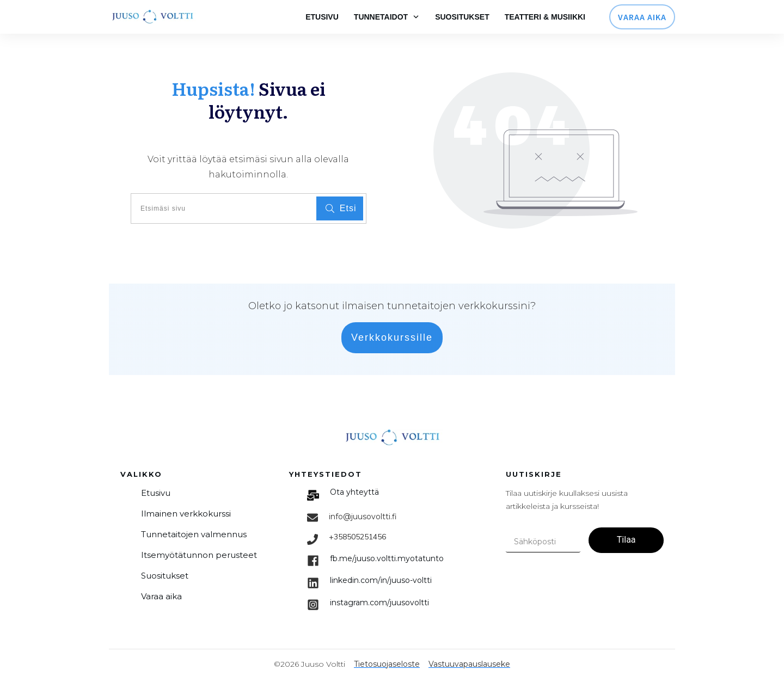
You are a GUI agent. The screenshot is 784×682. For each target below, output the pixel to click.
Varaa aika (161, 596)
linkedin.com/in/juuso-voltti (381, 580)
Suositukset (165, 576)
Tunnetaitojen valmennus (194, 534)
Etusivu (156, 493)
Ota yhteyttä (354, 492)
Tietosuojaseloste (387, 664)
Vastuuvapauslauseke (469, 664)
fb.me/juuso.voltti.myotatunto (387, 558)
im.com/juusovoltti (379, 603)
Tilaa (626, 540)
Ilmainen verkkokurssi (186, 514)
